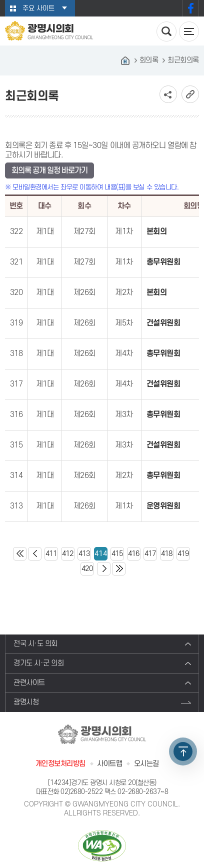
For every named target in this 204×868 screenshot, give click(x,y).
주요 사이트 (38, 8)
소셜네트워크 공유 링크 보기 (168, 94)
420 (87, 569)
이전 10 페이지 (35, 554)
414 (101, 554)
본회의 (157, 231)
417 (150, 554)
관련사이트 (29, 683)
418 (167, 554)
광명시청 (26, 702)
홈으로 (125, 60)
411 (51, 554)
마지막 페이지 (119, 569)
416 (134, 554)
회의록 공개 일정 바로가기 (49, 170)
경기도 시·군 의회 (39, 663)
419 (183, 554)
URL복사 (190, 94)
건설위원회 (163, 323)
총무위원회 (163, 262)
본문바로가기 (0, 0)
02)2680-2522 (81, 792)
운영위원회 (163, 506)
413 (84, 554)
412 (68, 554)
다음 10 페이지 (104, 569)
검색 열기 (166, 31)
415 (117, 554)
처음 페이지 (20, 554)
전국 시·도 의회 (35, 644)
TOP (183, 751)
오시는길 (146, 764)
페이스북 (191, 8)
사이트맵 (109, 764)
